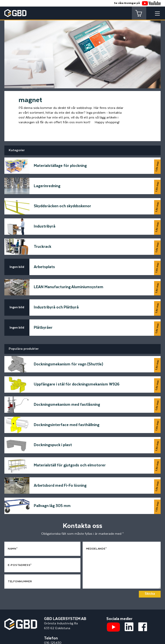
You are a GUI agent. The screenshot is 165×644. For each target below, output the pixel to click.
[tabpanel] (82, 50)
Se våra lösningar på (137, 3)
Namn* (13, 520)
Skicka (150, 565)
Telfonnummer (20, 553)
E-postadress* (20, 537)
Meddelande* (96, 520)
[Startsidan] (21, 592)
